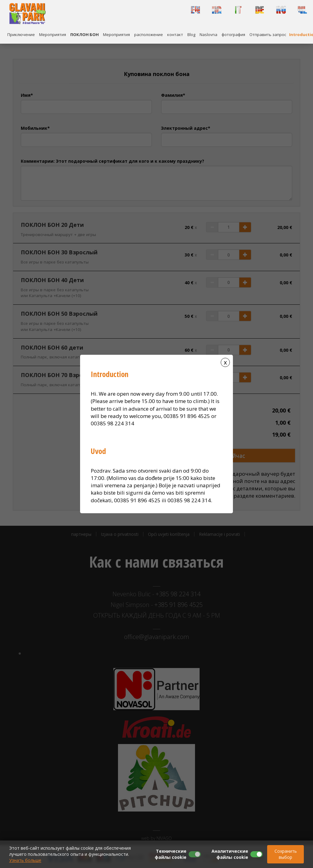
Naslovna (208, 35)
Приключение (21, 35)
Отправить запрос (268, 35)
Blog (191, 35)
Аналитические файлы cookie (230, 854)
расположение (149, 35)
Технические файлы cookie (171, 854)
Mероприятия (53, 35)
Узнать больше (25, 860)
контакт (175, 35)
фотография (233, 35)
